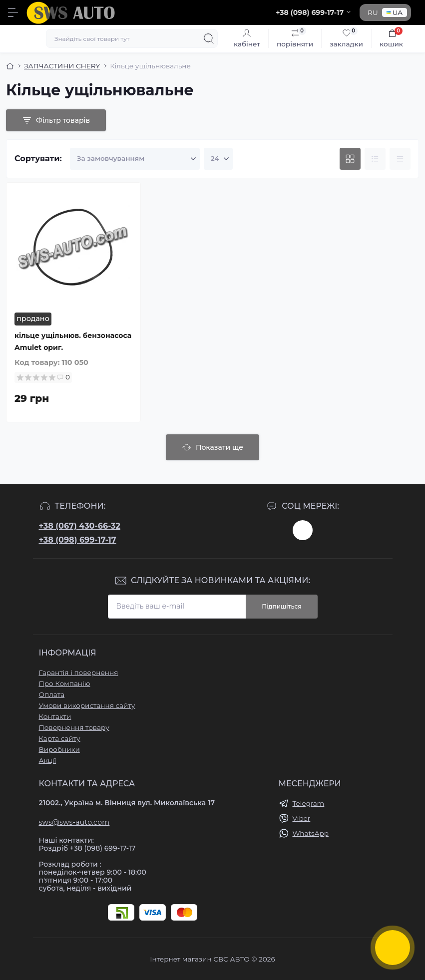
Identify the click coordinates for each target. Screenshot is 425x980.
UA (395, 12)
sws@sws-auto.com (74, 822)
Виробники (59, 749)
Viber (302, 818)
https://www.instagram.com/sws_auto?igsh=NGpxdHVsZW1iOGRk (303, 530)
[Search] (209, 38)
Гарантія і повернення (79, 672)
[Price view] (400, 159)
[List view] (375, 159)
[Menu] (13, 12)
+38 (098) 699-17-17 (78, 540)
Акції (48, 760)
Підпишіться (281, 606)
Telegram (309, 803)
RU (373, 12)
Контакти (55, 716)
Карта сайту (60, 738)
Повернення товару (74, 727)
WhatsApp (311, 833)
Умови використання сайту (87, 705)
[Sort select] (135, 159)
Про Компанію (65, 683)
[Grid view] (350, 159)
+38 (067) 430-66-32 (80, 526)
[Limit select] (218, 159)
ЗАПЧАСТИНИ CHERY (62, 66)
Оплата (52, 694)
